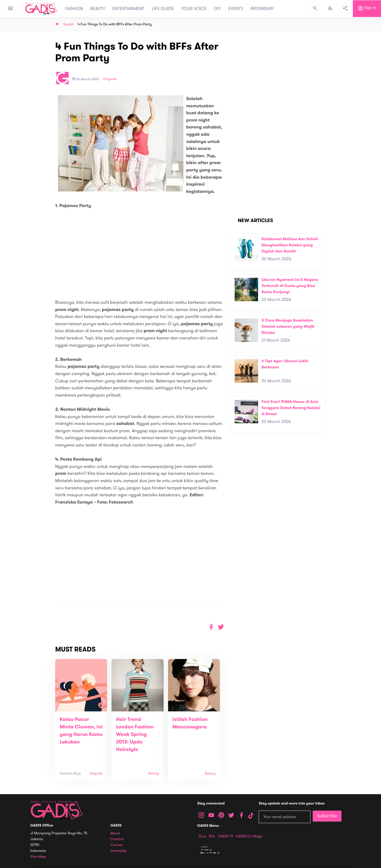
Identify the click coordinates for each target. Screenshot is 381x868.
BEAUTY (98, 9)
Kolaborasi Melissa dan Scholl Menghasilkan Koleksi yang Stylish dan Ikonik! (290, 245)
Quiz (202, 836)
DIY (218, 9)
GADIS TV (225, 836)
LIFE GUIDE (163, 9)
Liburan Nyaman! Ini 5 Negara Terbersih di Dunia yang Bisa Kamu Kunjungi (290, 286)
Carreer (117, 845)
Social (68, 24)
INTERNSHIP (262, 9)
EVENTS (236, 9)
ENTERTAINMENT (129, 9)
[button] (221, 627)
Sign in (367, 9)
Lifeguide (110, 79)
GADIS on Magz (249, 836)
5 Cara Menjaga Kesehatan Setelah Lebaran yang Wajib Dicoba (288, 326)
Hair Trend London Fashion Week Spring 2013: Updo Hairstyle (135, 735)
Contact (117, 839)
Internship (118, 851)
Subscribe (327, 816)
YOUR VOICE (194, 9)
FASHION (74, 9)
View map (38, 857)
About (115, 833)
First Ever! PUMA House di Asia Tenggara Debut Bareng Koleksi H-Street (291, 408)
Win (212, 836)
